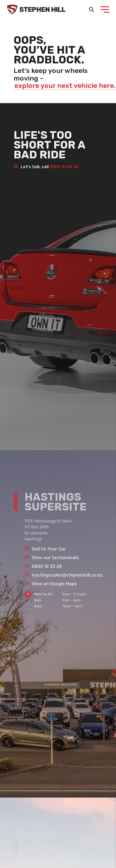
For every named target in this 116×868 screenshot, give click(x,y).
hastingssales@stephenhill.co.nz (67, 575)
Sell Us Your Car (49, 549)
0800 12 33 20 (47, 566)
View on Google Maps (54, 584)
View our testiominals (55, 558)
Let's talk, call (50, 167)
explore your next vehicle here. (65, 86)
